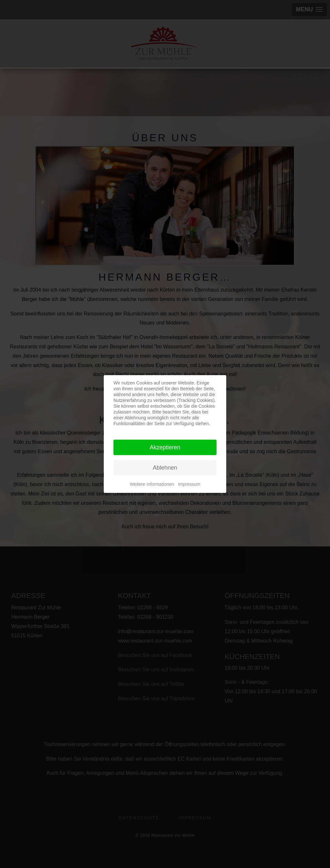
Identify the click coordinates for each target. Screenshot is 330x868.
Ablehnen (165, 468)
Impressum (189, 484)
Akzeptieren (165, 447)
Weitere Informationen (152, 484)
